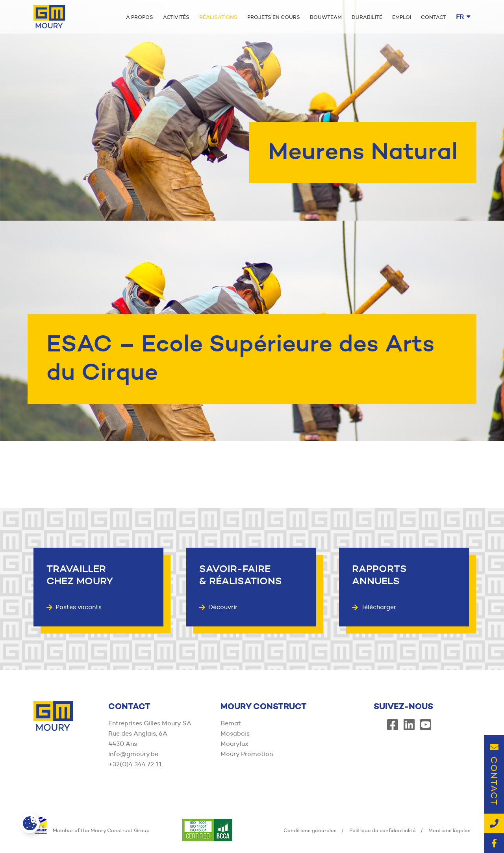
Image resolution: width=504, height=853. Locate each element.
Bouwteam (326, 17)
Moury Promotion (247, 754)
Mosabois (235, 733)
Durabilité (367, 17)
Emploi (402, 17)
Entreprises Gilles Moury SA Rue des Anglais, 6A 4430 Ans (150, 733)
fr (463, 17)
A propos (140, 17)
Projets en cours (274, 17)
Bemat (231, 723)
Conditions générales (310, 830)
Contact (434, 17)
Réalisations (218, 17)
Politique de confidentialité (383, 830)
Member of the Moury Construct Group (92, 830)
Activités (176, 17)
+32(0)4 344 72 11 (135, 764)
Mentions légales (449, 830)
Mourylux (234, 744)
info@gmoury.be (133, 754)
